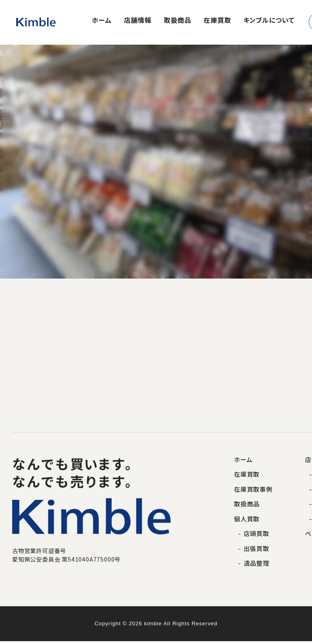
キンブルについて (269, 21)
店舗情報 (138, 21)
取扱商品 (178, 21)
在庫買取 (217, 21)
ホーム (102, 21)
